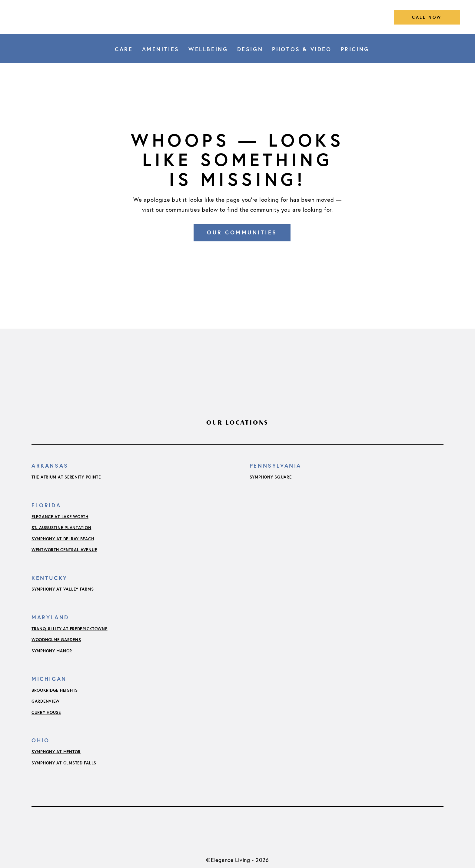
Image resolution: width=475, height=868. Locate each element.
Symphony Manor (52, 651)
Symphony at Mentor (56, 752)
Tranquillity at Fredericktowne (70, 629)
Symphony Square (271, 477)
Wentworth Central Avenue (64, 550)
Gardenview (46, 701)
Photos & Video (302, 49)
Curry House (46, 712)
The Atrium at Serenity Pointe (66, 477)
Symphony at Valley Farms (63, 589)
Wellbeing (208, 49)
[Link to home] (237, 17)
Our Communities (242, 232)
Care (124, 49)
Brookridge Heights (55, 690)
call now (427, 17)
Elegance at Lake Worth (60, 517)
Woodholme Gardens (56, 640)
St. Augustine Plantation (61, 528)
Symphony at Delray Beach (63, 539)
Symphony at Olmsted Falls (64, 763)
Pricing (355, 49)
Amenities (161, 49)
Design (250, 49)
